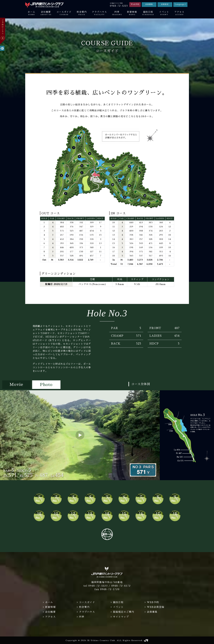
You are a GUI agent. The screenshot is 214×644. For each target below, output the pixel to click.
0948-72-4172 (121, 586)
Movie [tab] (16, 385)
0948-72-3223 (119, 6)
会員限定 (165, 4)
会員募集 (149, 4)
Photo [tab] (46, 385)
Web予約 (135, 4)
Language (180, 4)
